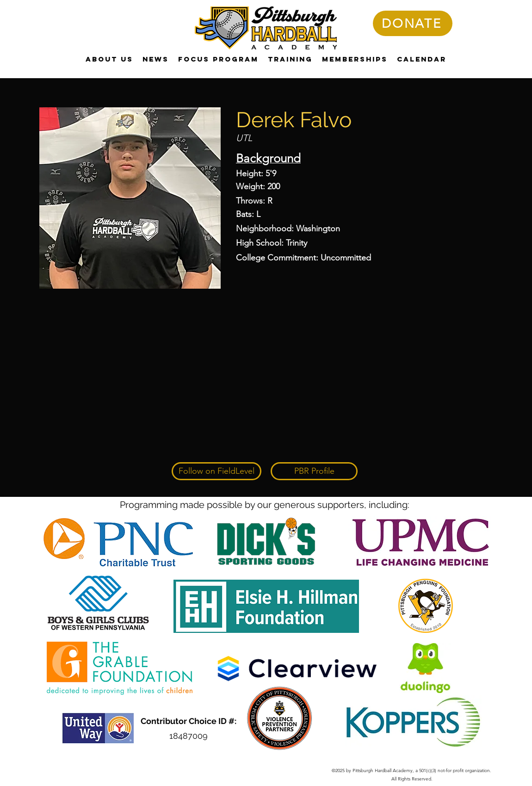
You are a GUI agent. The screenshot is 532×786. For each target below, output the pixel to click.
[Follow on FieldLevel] (217, 471)
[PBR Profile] (314, 471)
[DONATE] (413, 23)
